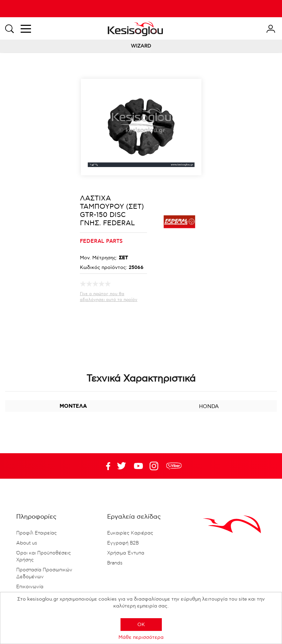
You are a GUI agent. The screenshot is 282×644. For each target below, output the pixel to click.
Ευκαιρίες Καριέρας (130, 533)
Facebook (105, 466)
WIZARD (141, 46)
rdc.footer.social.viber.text (174, 466)
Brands (115, 563)
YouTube (122, 466)
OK (141, 625)
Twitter (138, 466)
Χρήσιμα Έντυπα (126, 553)
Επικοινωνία (30, 587)
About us (27, 543)
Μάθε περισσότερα (141, 637)
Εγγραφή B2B (123, 543)
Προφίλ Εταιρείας (36, 533)
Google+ (155, 466)
